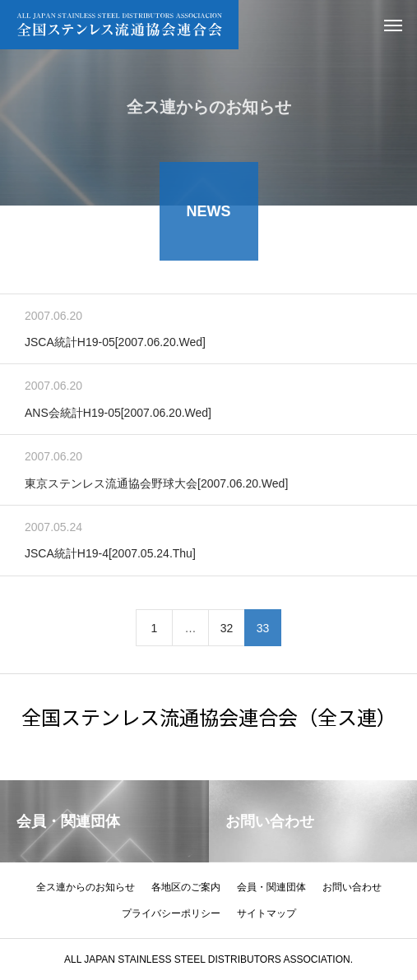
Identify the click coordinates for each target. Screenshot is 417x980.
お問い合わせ (352, 887)
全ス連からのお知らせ (86, 887)
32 (227, 631)
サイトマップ (266, 913)
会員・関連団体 (271, 887)
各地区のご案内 (186, 887)
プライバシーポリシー (171, 913)
